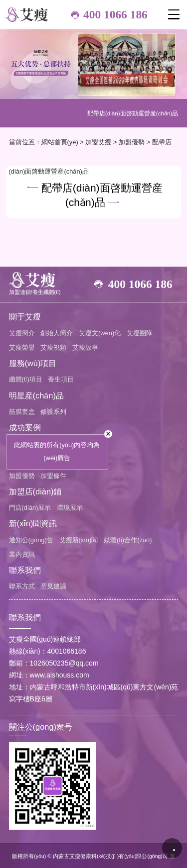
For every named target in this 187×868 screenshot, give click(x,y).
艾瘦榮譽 (22, 347)
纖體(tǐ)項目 (26, 379)
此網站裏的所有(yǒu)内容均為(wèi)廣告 (57, 451)
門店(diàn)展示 (30, 508)
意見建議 (53, 586)
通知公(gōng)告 (31, 540)
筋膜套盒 (22, 412)
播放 (172, 848)
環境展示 (70, 508)
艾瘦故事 (85, 347)
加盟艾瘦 (98, 142)
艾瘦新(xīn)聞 (79, 540)
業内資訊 (22, 554)
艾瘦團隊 (140, 333)
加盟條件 (53, 476)
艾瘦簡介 (22, 333)
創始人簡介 (57, 333)
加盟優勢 (132, 142)
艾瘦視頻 (53, 347)
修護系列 (53, 412)
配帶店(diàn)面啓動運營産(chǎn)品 (133, 113)
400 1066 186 (115, 14)
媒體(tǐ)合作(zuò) (128, 540)
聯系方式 (22, 586)
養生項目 (61, 379)
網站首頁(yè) (60, 142)
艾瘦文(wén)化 (100, 333)
